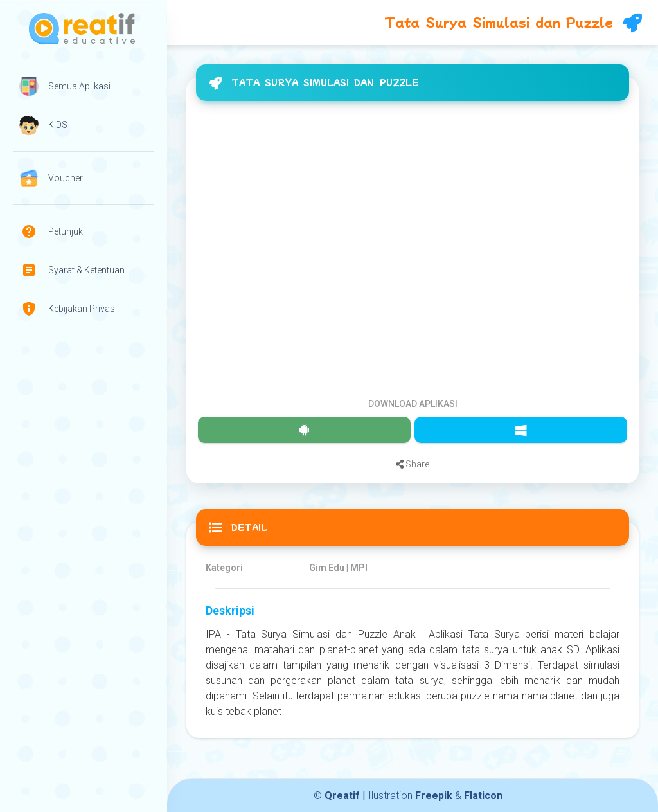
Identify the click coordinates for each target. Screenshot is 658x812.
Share (413, 464)
